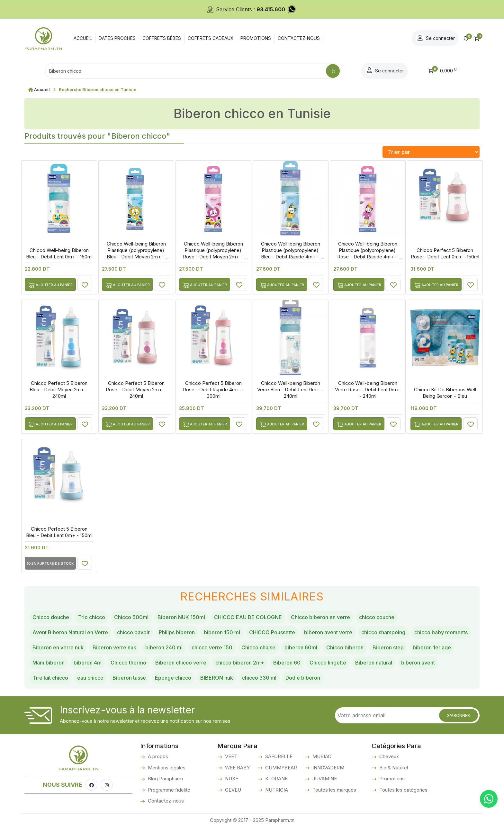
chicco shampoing (383, 632)
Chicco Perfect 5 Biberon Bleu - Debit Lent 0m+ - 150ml (59, 532)
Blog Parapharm (165, 779)
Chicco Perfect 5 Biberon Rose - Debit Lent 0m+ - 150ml (445, 253)
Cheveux (388, 756)
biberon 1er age (432, 647)
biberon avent (418, 663)
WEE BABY (237, 768)
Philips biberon (177, 632)
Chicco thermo (128, 663)
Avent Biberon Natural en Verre (70, 632)
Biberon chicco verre (181, 663)
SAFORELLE (278, 756)
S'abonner (459, 715)
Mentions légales (166, 768)
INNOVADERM (328, 768)
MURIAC (321, 756)
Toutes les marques (334, 790)
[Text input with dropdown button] (185, 71)
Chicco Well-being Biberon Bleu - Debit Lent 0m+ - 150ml (59, 253)
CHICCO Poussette (272, 632)
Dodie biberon (303, 678)
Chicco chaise (258, 647)
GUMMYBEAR (280, 768)
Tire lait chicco (50, 678)
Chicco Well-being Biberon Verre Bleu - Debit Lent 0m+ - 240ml (291, 390)
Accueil (42, 89)
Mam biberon (49, 663)
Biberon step (388, 647)
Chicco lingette (328, 663)
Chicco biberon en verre (320, 617)
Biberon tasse (129, 678)
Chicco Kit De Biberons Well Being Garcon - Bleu (445, 393)
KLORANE (276, 779)
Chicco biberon (345, 647)
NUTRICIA (276, 790)
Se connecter (435, 38)
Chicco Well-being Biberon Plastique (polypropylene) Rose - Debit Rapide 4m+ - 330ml (368, 253)
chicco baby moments (441, 632)
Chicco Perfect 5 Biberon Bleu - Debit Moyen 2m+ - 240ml (59, 390)
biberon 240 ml (164, 647)
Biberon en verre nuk (58, 647)
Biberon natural (374, 663)
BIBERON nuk (217, 678)
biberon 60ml (301, 647)
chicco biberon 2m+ (240, 663)
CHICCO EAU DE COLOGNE (248, 617)
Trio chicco (92, 617)
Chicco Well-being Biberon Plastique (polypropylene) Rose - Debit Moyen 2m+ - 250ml (213, 253)
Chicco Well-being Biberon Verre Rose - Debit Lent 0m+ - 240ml (368, 390)
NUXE (231, 779)
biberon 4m (88, 663)
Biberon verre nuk (114, 647)
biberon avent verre (328, 632)
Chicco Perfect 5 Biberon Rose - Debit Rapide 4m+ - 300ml (214, 390)
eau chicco (90, 678)
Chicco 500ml (131, 617)
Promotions (391, 779)
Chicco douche (51, 617)
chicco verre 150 (212, 647)
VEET (230, 756)
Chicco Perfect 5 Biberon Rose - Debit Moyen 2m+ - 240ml (136, 390)
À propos (157, 756)
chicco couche (377, 617)
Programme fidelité (168, 790)
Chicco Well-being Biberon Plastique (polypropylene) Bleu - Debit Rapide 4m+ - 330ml (291, 253)
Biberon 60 (287, 663)
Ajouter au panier (50, 285)
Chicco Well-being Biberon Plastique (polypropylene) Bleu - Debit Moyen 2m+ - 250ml (136, 253)
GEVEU (232, 790)
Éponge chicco (173, 678)
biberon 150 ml (222, 632)
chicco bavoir (133, 632)
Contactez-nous (165, 801)
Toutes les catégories (403, 790)
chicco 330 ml (259, 678)
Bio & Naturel (393, 768)
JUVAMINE (324, 779)
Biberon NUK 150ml (181, 617)
